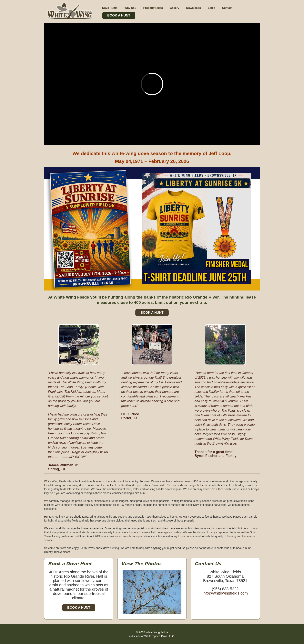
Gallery (174, 8)
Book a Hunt (79, 608)
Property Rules (153, 8)
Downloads (193, 8)
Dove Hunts (110, 8)
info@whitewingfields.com (225, 593)
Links (212, 8)
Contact (227, 8)
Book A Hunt (119, 15)
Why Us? (130, 8)
